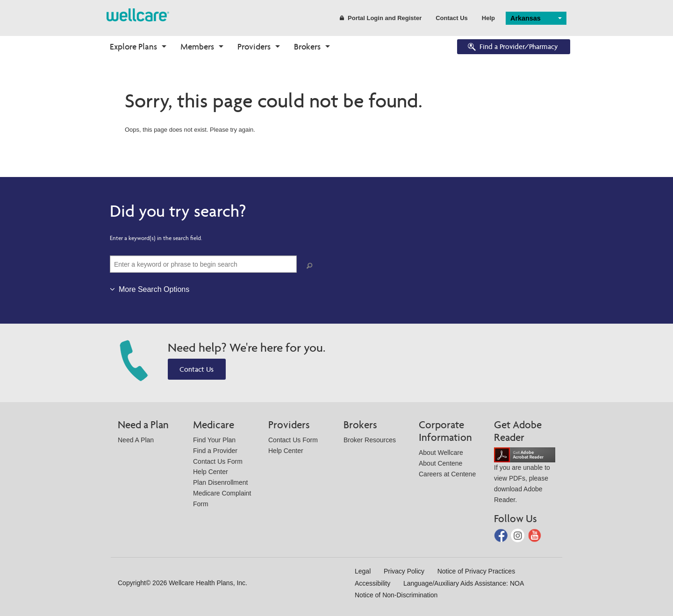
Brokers (307, 46)
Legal (363, 571)
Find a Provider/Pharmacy (512, 47)
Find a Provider (215, 451)
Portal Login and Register (381, 18)
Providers (254, 46)
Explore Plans (133, 46)
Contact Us (452, 18)
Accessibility (372, 583)
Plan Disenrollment (221, 482)
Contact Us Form (218, 461)
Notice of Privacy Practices (476, 571)
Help (488, 18)
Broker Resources (370, 440)
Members (197, 46)
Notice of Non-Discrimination (396, 595)
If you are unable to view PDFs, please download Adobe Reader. (525, 477)
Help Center (211, 472)
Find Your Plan (214, 440)
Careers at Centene (447, 474)
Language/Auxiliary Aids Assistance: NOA (464, 583)
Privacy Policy (404, 571)
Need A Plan (136, 440)
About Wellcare (441, 453)
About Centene (440, 463)
